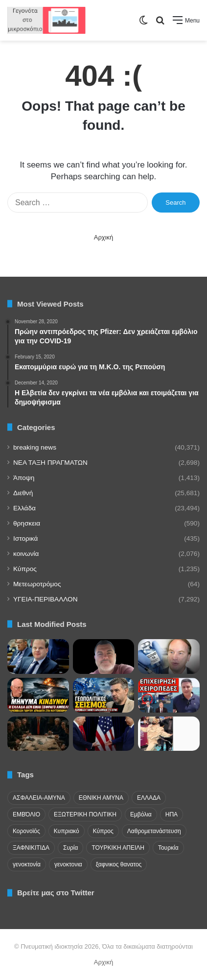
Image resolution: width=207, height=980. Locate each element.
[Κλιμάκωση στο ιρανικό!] (38, 734)
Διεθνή (23, 493)
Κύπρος (25, 569)
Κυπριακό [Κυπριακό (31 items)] (67, 831)
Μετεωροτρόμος (37, 584)
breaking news (35, 447)
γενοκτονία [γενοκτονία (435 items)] (27, 864)
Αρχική (104, 237)
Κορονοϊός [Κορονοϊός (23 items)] (26, 831)
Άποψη (24, 478)
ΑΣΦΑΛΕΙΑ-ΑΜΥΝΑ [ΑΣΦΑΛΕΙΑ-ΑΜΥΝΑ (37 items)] (39, 798)
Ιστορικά (25, 538)
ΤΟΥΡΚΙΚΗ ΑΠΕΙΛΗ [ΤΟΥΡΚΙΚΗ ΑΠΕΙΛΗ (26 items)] (118, 848)
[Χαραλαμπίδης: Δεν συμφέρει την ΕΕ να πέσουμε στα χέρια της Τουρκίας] (104, 695)
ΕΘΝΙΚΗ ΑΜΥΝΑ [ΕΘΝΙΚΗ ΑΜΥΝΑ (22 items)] (101, 798)
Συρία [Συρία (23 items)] (70, 848)
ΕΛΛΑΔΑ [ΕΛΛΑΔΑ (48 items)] (149, 798)
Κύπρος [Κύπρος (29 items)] (103, 831)
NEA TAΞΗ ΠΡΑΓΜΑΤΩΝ (50, 463)
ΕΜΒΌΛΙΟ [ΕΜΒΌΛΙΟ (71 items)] (26, 814)
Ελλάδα (24, 508)
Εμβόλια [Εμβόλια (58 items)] (141, 814)
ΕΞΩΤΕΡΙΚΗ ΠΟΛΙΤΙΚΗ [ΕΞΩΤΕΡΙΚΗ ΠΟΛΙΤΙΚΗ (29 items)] (85, 814)
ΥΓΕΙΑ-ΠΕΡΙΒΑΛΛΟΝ (46, 599)
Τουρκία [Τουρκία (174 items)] (168, 848)
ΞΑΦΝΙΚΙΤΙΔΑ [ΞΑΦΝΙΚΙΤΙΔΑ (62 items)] (31, 848)
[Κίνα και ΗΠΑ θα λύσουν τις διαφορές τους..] (104, 734)
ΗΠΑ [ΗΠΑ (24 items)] (172, 814)
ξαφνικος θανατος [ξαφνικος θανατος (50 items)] (119, 864)
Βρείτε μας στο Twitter (56, 893)
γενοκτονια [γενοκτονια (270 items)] (68, 864)
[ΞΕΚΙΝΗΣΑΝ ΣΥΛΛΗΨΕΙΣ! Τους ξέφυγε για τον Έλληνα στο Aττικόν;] (169, 695)
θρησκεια (27, 523)
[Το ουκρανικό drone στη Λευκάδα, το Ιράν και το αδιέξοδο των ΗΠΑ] (38, 695)
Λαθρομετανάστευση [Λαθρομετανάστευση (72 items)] (154, 831)
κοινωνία (26, 554)
